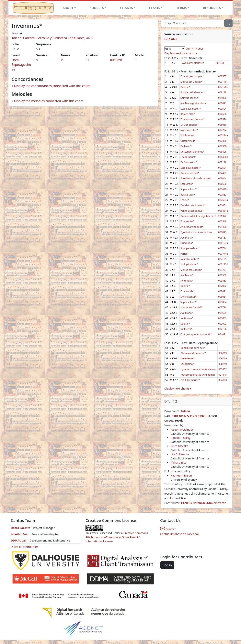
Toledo (185, 411)
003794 (222, 270)
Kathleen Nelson (181, 475)
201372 (222, 216)
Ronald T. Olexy (181, 438)
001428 (222, 227)
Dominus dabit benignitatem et (198, 216)
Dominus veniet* (190, 173)
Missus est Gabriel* (191, 82)
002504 (222, 109)
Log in (167, 565)
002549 (222, 221)
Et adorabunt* (189, 157)
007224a (223, 135)
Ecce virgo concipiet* (192, 76)
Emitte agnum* (189, 297)
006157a (223, 243)
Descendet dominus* (192, 152)
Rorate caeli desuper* (193, 92)
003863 (222, 281)
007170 (222, 82)
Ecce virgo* (187, 184)
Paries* (185, 254)
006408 (222, 152)
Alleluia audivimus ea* (193, 353)
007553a (223, 200)
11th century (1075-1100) (189, 416)
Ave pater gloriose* (193, 63)
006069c (116, 60)
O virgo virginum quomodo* (196, 334)
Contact (168, 529)
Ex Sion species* (190, 125)
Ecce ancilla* (188, 291)
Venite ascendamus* (192, 211)
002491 (222, 291)
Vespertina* (187, 364)
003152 (223, 369)
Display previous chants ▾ (181, 53)
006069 (223, 353)
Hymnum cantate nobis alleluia (198, 369)
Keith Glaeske (179, 446)
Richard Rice (178, 462)
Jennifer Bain (20, 534)
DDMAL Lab (19, 540)
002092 (222, 286)
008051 (222, 297)
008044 (222, 178)
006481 (222, 205)
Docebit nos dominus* (193, 205)
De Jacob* (186, 146)
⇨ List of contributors (25, 547)
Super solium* (189, 189)
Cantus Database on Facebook (180, 534)
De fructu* (186, 329)
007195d (223, 264)
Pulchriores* (188, 135)
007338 (222, 141)
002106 (222, 329)
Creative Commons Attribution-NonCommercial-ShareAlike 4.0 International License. (117, 537)
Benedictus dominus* (193, 348)
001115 (223, 375)
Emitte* (185, 200)
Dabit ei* (185, 87)
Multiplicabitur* (189, 264)
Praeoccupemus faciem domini (198, 375)
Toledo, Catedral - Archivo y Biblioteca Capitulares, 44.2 (52, 38)
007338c (223, 146)
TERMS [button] (182, 8)
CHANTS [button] (126, 8)
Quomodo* (187, 243)
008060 (222, 125)
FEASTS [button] (155, 8)
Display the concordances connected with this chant (52, 86)
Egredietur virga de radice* (196, 178)
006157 (222, 238)
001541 (220, 63)
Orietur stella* (189, 141)
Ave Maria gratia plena (193, 103)
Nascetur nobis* (190, 259)
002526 (222, 119)
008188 (222, 92)
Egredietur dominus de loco (196, 232)
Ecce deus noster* (191, 109)
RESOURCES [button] (212, 8)
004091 (222, 334)
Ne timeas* (187, 281)
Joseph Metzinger (182, 429)
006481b (223, 211)
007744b (223, 254)
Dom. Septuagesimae (21, 65)
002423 (222, 173)
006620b (223, 189)
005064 (222, 302)
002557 (222, 76)
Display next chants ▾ (178, 388)
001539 (222, 275)
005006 (222, 98)
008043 (222, 232)
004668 (222, 114)
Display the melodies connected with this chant (49, 101)
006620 (222, 184)
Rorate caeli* (188, 114)
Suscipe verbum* (190, 248)
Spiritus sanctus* (190, 98)
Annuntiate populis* (192, 227)
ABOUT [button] (68, 8)
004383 (223, 380)
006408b (223, 157)
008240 (223, 364)
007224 (222, 130)
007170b (223, 87)
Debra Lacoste (21, 528)
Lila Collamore (180, 454)
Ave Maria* (187, 238)
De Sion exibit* (189, 162)
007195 (222, 259)
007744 (222, 248)
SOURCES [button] (97, 8)
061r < (190, 49)
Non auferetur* (189, 130)
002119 (222, 162)
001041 (222, 103)
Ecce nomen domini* (192, 119)
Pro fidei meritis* (190, 380)
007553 (222, 195)
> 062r (199, 49)
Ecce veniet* (187, 221)
